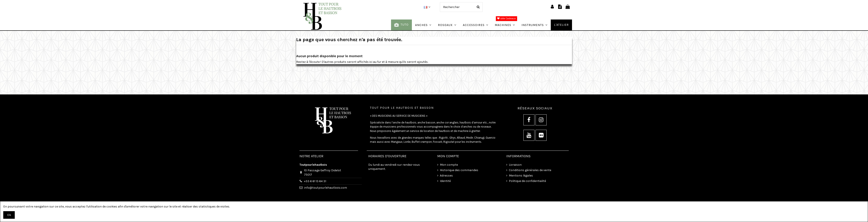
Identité (445, 181)
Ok (9, 215)
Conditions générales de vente (530, 170)
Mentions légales (521, 176)
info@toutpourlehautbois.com (325, 188)
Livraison (515, 165)
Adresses (446, 176)
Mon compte (449, 165)
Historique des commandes (459, 170)
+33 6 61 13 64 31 (315, 181)
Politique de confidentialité (527, 181)
